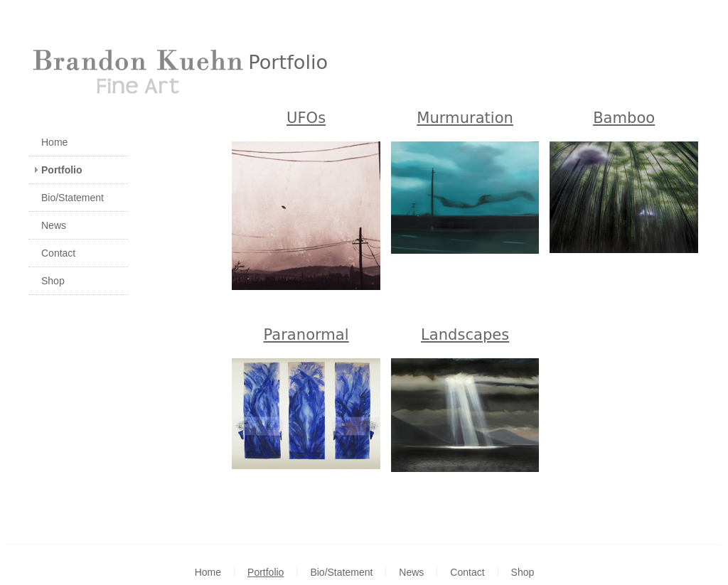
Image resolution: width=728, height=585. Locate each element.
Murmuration (465, 118)
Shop (53, 281)
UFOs (306, 118)
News (54, 225)
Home (54, 142)
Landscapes (465, 334)
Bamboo (624, 118)
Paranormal (306, 334)
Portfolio (62, 170)
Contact (58, 253)
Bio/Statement (73, 198)
